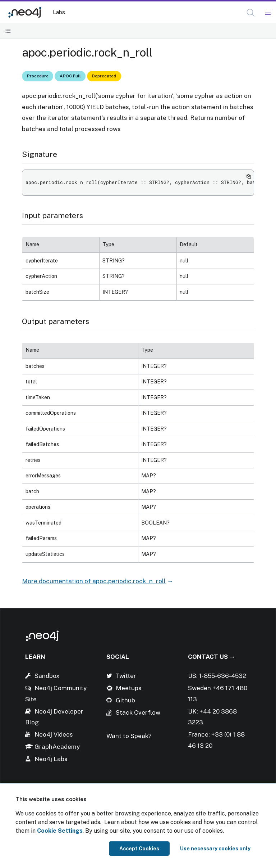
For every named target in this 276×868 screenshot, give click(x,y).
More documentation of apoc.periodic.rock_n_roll (94, 581)
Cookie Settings (60, 831)
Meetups (129, 688)
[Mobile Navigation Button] (268, 13)
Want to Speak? (129, 736)
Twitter (126, 676)
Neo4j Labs (51, 759)
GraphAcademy (57, 747)
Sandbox (47, 676)
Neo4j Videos (54, 734)
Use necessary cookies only (215, 849)
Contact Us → (212, 657)
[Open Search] (251, 13)
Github (125, 700)
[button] (251, 13)
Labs (59, 12)
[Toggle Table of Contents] (8, 31)
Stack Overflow (138, 712)
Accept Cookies (139, 849)
